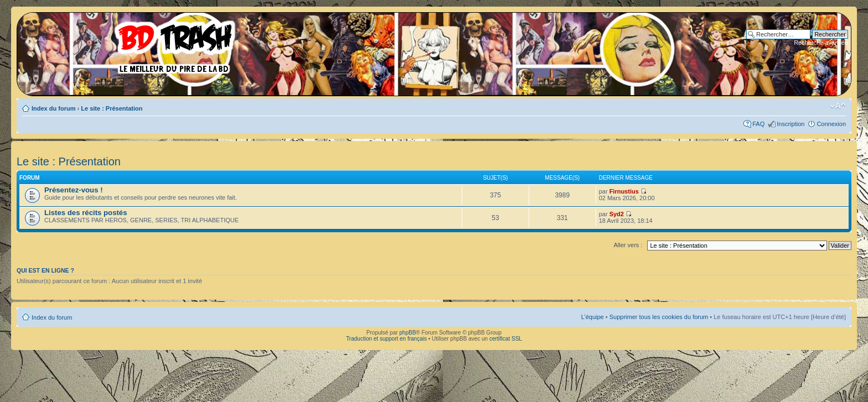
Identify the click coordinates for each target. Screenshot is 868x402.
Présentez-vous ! (74, 190)
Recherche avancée (821, 43)
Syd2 (617, 214)
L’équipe (593, 317)
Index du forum (53, 108)
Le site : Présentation (112, 108)
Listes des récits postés (86, 213)
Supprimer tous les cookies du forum (659, 317)
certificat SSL (506, 339)
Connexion (831, 124)
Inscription (790, 124)
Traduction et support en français (386, 339)
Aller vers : (628, 245)
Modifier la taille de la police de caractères (838, 106)
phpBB (407, 333)
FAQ (758, 124)
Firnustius (624, 191)
